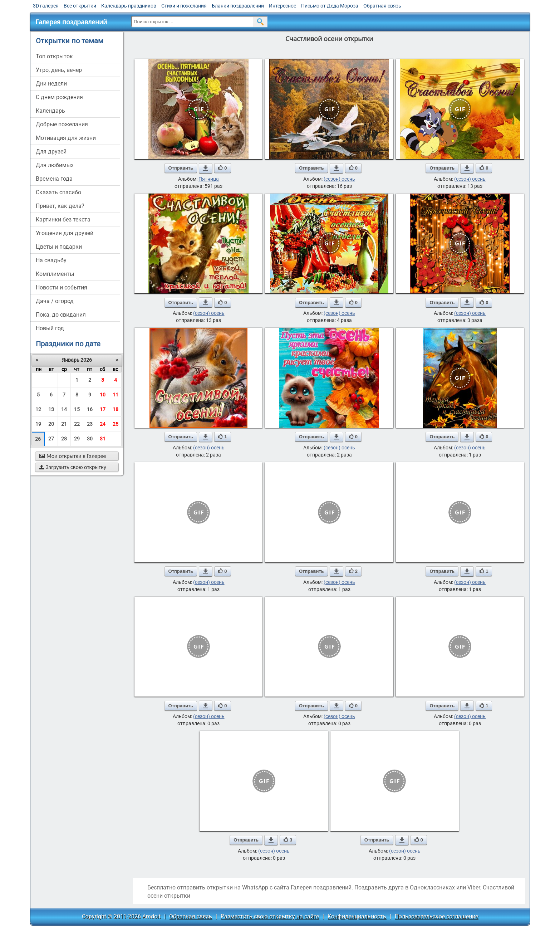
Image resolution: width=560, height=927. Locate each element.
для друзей (51, 152)
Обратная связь (382, 6)
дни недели (51, 84)
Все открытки (80, 6)
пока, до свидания (61, 315)
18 (116, 409)
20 (51, 424)
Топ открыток (54, 56)
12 (38, 409)
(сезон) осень (339, 179)
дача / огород (55, 301)
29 (77, 439)
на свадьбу (51, 260)
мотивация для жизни (66, 138)
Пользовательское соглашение (436, 916)
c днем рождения (59, 97)
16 (90, 409)
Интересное (283, 6)
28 (64, 439)
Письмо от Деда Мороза (330, 6)
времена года (54, 179)
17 (103, 409)
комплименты (55, 274)
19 (38, 424)
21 (64, 424)
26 (38, 439)
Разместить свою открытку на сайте (270, 916)
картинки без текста (63, 219)
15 (77, 409)
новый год (50, 328)
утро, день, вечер (59, 70)
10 (103, 395)
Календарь (50, 111)
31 (103, 439)
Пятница (209, 179)
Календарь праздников (129, 6)
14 (64, 409)
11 (116, 395)
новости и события (62, 287)
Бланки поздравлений (238, 6)
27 (51, 439)
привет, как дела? (60, 206)
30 (90, 439)
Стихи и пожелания (184, 6)
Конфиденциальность (357, 916)
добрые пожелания (62, 124)
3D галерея (46, 6)
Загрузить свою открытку (73, 467)
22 (77, 424)
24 (103, 424)
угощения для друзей (65, 233)
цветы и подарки (59, 247)
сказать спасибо (58, 192)
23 (90, 424)
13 (51, 409)
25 (116, 424)
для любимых (55, 165)
